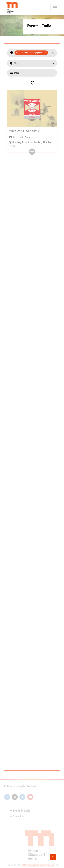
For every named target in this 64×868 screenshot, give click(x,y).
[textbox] (34, 64)
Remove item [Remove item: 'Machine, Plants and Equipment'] (46, 53)
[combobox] (33, 53)
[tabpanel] (32, 407)
